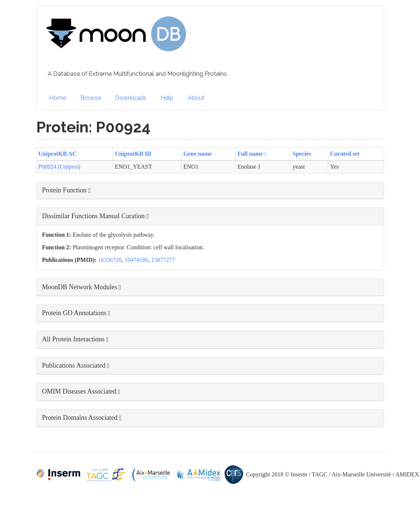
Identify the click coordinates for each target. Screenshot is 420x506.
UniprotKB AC (58, 154)
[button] (210, 190)
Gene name (198, 154)
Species (302, 154)
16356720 (110, 260)
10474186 (137, 260)
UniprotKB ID (133, 154)
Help (167, 98)
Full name (252, 154)
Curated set (345, 154)
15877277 (163, 260)
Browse (91, 98)
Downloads (131, 98)
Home (58, 98)
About (196, 98)
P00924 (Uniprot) (59, 167)
